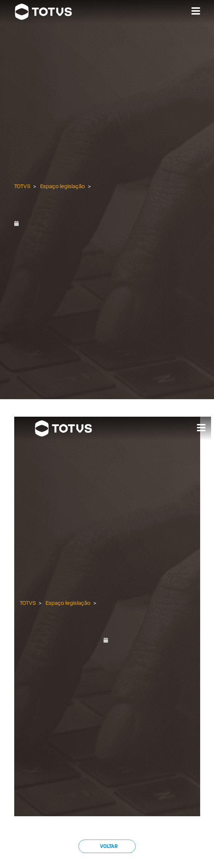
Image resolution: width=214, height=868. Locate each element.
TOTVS (22, 186)
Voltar (108, 846)
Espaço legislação (63, 186)
